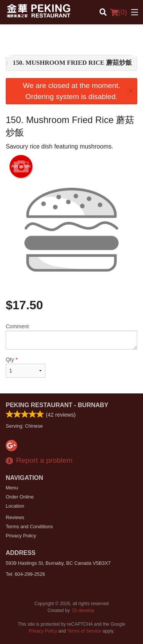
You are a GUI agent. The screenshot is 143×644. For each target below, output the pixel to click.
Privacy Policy (21, 536)
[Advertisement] (71, 42)
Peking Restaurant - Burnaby (57, 405)
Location (15, 506)
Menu (12, 488)
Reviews (15, 517)
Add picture (21, 166)
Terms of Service (84, 631)
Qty (26, 367)
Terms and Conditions (29, 527)
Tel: (25, 574)
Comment (71, 336)
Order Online (20, 497)
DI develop (83, 610)
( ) (119, 12)
